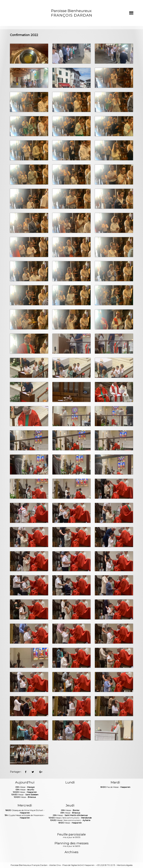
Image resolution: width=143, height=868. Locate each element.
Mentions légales (125, 865)
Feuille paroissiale (71, 836)
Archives (71, 852)
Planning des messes (72, 845)
